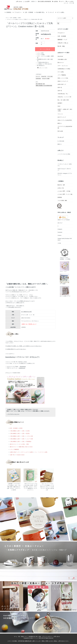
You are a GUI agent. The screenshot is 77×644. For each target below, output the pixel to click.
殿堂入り (60, 123)
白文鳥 (28, 431)
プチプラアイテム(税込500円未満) (65, 127)
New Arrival (60, 56)
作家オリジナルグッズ (63, 81)
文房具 (19, 18)
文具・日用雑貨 (28, 12)
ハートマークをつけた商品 (64, 154)
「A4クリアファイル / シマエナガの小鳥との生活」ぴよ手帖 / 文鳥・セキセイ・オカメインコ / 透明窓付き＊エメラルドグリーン (30, 487)
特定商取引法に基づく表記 (35, 637)
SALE (59, 106)
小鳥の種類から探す (15, 431)
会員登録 (55, 1)
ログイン (62, 1)
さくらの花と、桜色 (24, 444)
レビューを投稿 (41, 74)
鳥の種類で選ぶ (39, 12)
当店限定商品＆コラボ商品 (64, 69)
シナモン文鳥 (29, 436)
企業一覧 (12, 455)
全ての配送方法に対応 (26, 312)
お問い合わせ (19, 1)
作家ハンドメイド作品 (63, 78)
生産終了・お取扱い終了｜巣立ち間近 (65, 110)
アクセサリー (17, 12)
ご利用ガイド (34, 1)
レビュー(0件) (40, 72)
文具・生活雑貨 (13, 18)
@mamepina (23, 367)
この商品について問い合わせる (44, 83)
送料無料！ (60, 103)
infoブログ (60, 223)
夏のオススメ (13, 447)
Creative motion (20, 455)
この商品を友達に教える (43, 82)
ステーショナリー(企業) (27, 452)
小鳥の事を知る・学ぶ (63, 94)
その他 (59, 243)
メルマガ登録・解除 (62, 200)
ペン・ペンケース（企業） (41, 452)
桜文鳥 (28, 433)
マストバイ (60, 114)
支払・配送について (23, 637)
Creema (59, 235)
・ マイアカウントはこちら (13, 414)
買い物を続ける (41, 85)
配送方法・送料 (61, 185)
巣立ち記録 (60, 131)
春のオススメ (13, 444)
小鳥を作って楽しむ (63, 43)
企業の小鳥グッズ (14, 452)
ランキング (50, 12)
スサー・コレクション (63, 66)
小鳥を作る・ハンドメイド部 (64, 97)
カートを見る (70, 1)
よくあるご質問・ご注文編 (64, 191)
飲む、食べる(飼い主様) (63, 100)
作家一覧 (60, 87)
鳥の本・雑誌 (61, 46)
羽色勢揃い (29, 441)
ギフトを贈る (60, 12)
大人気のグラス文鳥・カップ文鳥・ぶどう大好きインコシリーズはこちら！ (24, 346)
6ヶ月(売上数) (61, 141)
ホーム (7, 18)
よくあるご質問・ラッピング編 (65, 194)
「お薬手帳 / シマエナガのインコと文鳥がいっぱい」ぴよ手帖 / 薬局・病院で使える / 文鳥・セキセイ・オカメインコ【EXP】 (14, 487)
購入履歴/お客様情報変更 (44, 1)
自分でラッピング (62, 117)
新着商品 (8, 12)
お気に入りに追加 (42, 87)
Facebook (60, 232)
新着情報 (60, 197)
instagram (60, 229)
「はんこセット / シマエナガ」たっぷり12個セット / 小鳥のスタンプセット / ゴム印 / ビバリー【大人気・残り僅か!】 (47, 487)
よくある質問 (26, 1)
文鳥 (23, 431)
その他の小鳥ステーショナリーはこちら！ (16, 349)
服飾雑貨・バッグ (62, 40)
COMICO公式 (22, 368)
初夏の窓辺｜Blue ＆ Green (25, 447)
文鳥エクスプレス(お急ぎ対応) (65, 120)
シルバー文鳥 (29, 439)
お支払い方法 (61, 188)
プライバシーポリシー (47, 637)
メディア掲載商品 (14, 449)
